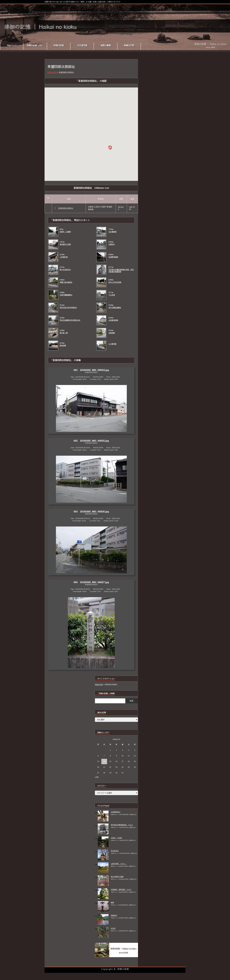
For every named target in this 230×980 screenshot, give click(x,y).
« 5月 (97, 777)
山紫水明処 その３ (119, 864)
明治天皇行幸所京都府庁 (68, 308)
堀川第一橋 (64, 333)
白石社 (113, 928)
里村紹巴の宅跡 (65, 244)
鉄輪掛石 (114, 915)
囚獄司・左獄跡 (65, 232)
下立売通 (112, 295)
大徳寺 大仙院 (116, 838)
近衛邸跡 (112, 333)
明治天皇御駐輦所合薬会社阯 (70, 320)
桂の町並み (115, 851)
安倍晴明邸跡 (113, 257)
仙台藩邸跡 (112, 232)
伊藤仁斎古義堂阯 (66, 282)
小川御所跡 (112, 344)
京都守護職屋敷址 (66, 295)
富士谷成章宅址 (65, 270)
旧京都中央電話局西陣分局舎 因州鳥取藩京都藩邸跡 (121, 271)
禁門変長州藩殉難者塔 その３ (122, 825)
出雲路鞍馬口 (116, 812)
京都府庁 (112, 244)
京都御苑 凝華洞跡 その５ (121, 889)
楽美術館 (63, 345)
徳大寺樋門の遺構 (117, 877)
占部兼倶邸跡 (113, 320)
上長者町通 (64, 257)
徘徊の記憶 (123, 969)
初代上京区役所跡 (115, 282)
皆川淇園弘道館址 (115, 308)
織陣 (112, 902)
